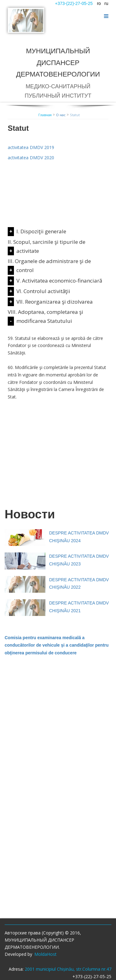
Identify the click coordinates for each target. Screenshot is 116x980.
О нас (61, 115)
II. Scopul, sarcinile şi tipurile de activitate (47, 246)
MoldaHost (45, 954)
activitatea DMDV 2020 (31, 158)
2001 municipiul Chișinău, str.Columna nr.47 (68, 969)
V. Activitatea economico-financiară (59, 281)
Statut (75, 115)
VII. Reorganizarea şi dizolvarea (55, 302)
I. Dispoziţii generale (41, 231)
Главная (45, 115)
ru (106, 3)
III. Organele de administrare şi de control (49, 266)
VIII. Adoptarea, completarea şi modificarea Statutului (45, 316)
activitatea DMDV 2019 (31, 147)
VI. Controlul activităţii (43, 291)
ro (99, 3)
